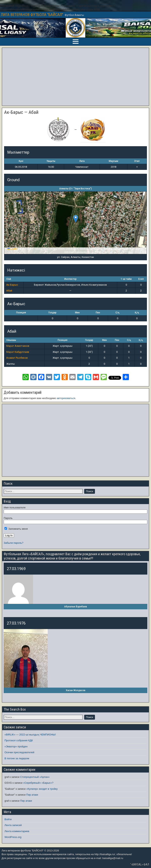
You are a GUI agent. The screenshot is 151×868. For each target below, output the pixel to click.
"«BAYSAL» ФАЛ (140, 864)
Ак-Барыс (12, 285)
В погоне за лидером (17, 758)
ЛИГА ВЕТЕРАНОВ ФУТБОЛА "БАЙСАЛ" (32, 15)
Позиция (21, 313)
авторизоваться (66, 398)
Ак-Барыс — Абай (21, 112)
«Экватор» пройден (16, 746)
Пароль (8, 518)
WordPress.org (13, 837)
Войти (8, 819)
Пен (98, 313)
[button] (76, 219)
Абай (9, 291)
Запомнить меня (16, 529)
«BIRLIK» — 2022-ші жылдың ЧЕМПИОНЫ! (30, 735)
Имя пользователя (15, 508)
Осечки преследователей (19, 752)
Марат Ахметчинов (18, 346)
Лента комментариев (17, 831)
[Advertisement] (75, 77)
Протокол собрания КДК (19, 740)
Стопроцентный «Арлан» (35, 777)
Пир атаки (32, 795)
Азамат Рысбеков (17, 358)
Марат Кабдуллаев (18, 352)
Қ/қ (137, 313)
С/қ (117, 313)
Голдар (52, 313)
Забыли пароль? (13, 543)
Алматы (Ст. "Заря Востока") (75, 189)
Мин (77, 313)
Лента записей (13, 825)
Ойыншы (11, 340)
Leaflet (12, 249)
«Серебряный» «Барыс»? (38, 783)
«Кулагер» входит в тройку (42, 789)
